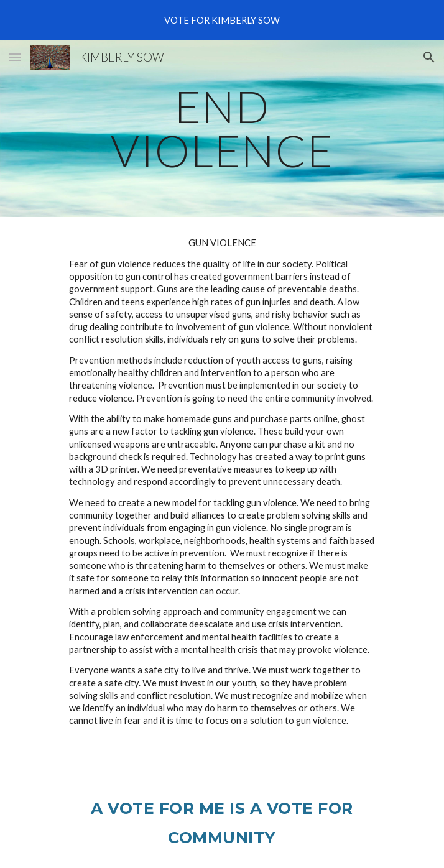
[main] (222, 128)
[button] (15, 57)
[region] (222, 20)
